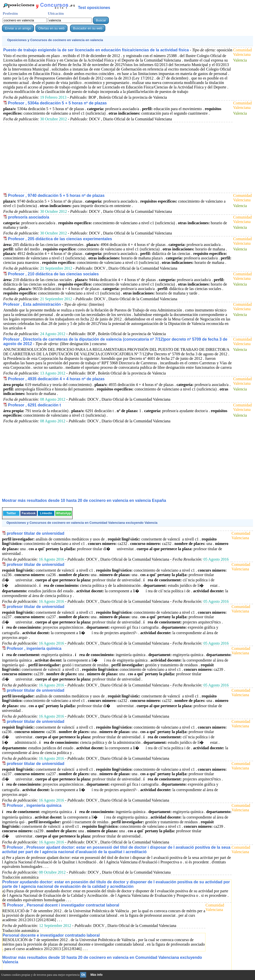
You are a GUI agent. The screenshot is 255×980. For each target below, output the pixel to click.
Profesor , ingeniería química (34, 648)
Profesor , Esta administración (32, 304)
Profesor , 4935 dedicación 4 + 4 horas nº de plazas (56, 379)
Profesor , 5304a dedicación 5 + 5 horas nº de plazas (57, 103)
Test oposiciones (94, 8)
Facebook (29, 513)
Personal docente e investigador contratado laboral (51, 935)
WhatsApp (63, 513)
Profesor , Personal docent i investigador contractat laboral (63, 905)
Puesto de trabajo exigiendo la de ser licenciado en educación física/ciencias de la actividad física (96, 50)
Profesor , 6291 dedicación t (34, 405)
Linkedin (46, 513)
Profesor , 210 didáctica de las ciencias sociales (53, 274)
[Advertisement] (117, 157)
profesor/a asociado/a (29, 217)
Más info (96, 975)
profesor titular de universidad (35, 533)
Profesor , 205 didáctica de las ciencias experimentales (60, 239)
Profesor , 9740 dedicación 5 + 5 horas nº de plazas (56, 195)
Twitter (11, 513)
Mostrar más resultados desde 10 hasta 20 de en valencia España (84, 500)
